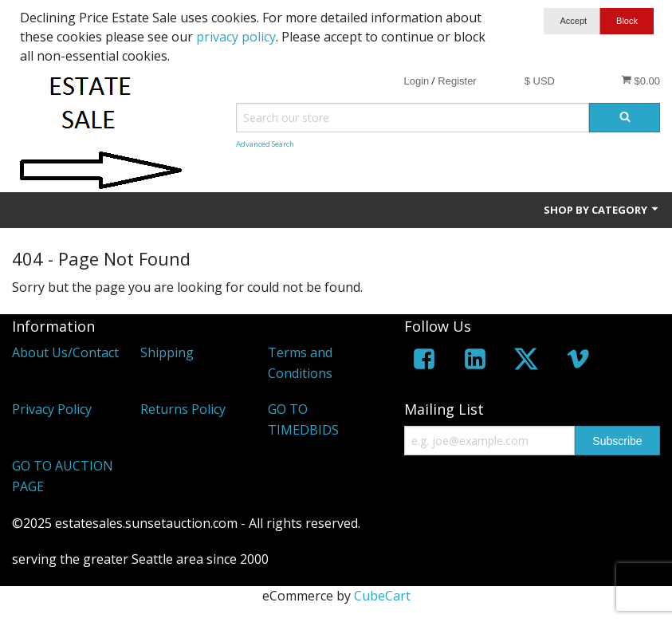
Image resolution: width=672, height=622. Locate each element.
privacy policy (236, 37)
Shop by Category (602, 210)
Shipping (167, 352)
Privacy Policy (52, 409)
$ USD (540, 81)
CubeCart (382, 596)
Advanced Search (265, 144)
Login (416, 81)
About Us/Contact (65, 352)
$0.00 (641, 81)
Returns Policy (183, 409)
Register (457, 81)
